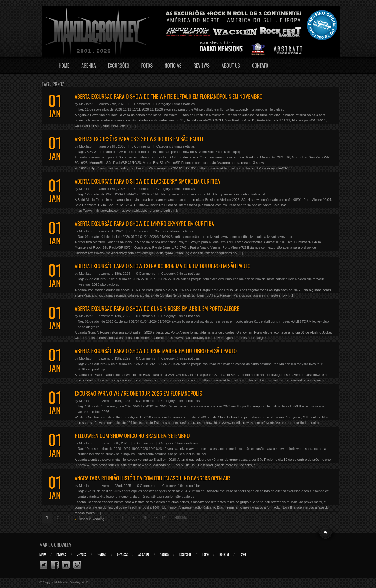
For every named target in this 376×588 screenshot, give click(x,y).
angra (126, 491)
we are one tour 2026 (93, 412)
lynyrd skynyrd (278, 237)
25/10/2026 (158, 364)
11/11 (127, 109)
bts (126, 152)
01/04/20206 (149, 237)
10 (145, 517)
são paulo (108, 284)
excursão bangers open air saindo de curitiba (253, 491)
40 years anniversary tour (182, 449)
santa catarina (156, 454)
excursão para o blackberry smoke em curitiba (216, 194)
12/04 (119, 194)
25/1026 (174, 364)
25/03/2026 (151, 406)
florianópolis (259, 109)
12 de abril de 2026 (99, 194)
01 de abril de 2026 (116, 237)
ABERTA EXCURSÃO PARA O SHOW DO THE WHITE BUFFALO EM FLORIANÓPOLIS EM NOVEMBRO (169, 96)
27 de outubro (95, 279)
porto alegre (87, 327)
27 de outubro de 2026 (123, 279)
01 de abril (93, 237)
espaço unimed (225, 449)
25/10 (145, 364)
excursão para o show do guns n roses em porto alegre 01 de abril (221, 321)
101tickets (92, 406)
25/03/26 (167, 406)
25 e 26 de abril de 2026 (103, 491)
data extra (210, 279)
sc (282, 109)
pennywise (313, 406)
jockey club (321, 321)
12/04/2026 (132, 194)
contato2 (122, 554)
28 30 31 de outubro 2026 (104, 152)
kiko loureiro (108, 497)
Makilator (86, 104)
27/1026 (174, 279)
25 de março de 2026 (116, 406)
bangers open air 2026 (171, 491)
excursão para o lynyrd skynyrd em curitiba (217, 237)
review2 (61, 554)
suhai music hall (195, 454)
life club (274, 109)
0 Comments (141, 104)
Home (64, 65)
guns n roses (280, 321)
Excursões (119, 65)
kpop (237, 152)
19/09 (126, 449)
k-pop (228, 152)
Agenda (89, 65)
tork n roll (258, 194)
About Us (231, 65)
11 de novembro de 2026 (103, 109)
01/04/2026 (148, 321)
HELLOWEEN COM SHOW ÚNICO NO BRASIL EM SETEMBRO (132, 436)
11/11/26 (156, 109)
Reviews (201, 65)
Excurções (185, 554)
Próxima (181, 517)
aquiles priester (143, 491)
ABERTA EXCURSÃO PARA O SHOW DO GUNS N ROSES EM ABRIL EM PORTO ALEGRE (157, 308)
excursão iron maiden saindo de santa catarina (253, 279)
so (193, 497)
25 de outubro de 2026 (123, 364)
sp (117, 284)
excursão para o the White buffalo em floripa (196, 109)
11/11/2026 (141, 109)
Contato (260, 65)
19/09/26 (155, 449)
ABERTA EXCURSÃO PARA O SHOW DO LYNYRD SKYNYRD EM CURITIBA (144, 224)
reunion (169, 497)
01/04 (135, 237)
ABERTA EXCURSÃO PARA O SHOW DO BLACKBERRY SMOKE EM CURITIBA (147, 181)
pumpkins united (133, 454)
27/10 (145, 279)
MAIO (43, 554)
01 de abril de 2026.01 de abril (107, 321)
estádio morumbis (143, 152)
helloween (97, 454)
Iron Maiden (297, 279)
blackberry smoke (168, 194)
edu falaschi (210, 491)
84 (163, 517)
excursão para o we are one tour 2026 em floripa (210, 406)
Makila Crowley (55, 545)
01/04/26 (166, 237)
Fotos (147, 65)
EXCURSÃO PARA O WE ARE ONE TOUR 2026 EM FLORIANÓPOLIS (138, 393)
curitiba (179, 237)
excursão (243, 449)
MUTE (299, 406)
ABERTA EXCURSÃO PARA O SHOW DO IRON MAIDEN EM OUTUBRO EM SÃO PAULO (156, 351)
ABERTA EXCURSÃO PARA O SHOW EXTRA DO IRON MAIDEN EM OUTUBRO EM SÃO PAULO (163, 266)
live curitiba (258, 237)
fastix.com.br (240, 109)
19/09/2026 (140, 449)
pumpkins (112, 454)
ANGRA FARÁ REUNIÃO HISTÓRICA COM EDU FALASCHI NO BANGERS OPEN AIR (152, 478)
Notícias (173, 65)
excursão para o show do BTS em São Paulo (190, 152)
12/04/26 (148, 194)
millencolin (286, 406)
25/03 (137, 406)
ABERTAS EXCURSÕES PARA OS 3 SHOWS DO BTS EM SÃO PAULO (139, 139)
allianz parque (191, 279)
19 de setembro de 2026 (103, 449)
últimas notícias (183, 104)
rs (98, 327)
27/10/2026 (158, 279)
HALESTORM (301, 321)
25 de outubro (95, 364)
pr (291, 237)
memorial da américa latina (139, 497)
